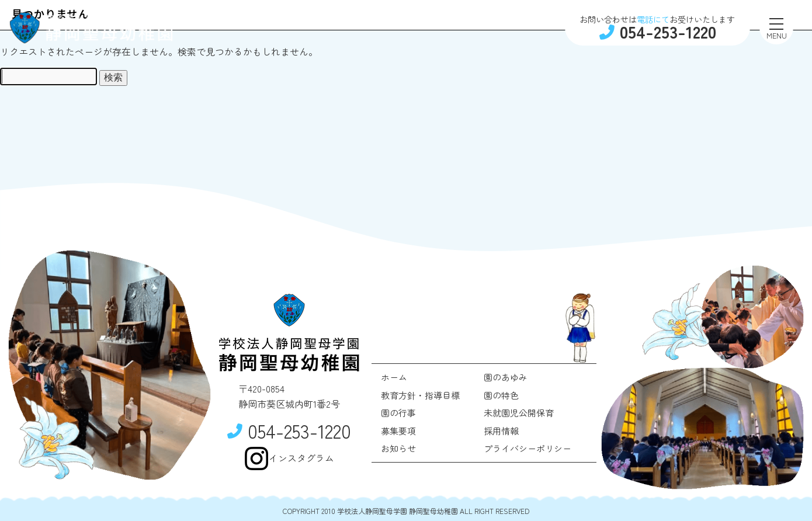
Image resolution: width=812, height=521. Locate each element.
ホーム (394, 377)
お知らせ (398, 448)
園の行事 (398, 413)
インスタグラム (289, 459)
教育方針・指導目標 (420, 395)
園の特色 (501, 395)
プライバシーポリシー (528, 448)
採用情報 (501, 431)
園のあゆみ (506, 377)
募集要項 (398, 431)
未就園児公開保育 (519, 413)
